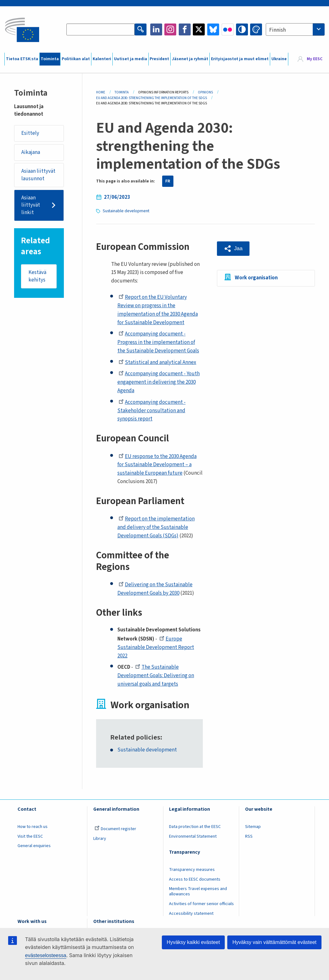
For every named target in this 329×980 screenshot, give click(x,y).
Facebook (185, 29)
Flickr (228, 29)
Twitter (199, 29)
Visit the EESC (30, 836)
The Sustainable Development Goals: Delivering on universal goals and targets (156, 676)
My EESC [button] (315, 59)
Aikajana (31, 152)
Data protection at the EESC (195, 827)
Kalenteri (102, 59)
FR (168, 181)
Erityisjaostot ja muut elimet (240, 59)
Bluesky (213, 29)
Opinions (205, 92)
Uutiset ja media (131, 59)
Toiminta (50, 59)
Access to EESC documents (195, 879)
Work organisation (256, 278)
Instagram (170, 29)
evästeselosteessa (46, 955)
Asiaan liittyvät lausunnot (38, 175)
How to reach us (33, 827)
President (159, 59)
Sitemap (253, 827)
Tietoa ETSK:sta (22, 59)
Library (100, 839)
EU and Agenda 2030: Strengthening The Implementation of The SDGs (152, 98)
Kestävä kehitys (37, 276)
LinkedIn (156, 29)
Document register (115, 829)
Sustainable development (126, 211)
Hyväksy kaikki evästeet (193, 942)
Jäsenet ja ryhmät (190, 59)
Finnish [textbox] (278, 30)
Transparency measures (192, 870)
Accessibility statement (191, 914)
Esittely (30, 133)
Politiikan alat (76, 59)
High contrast (242, 29)
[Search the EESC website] (100, 29)
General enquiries (34, 846)
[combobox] (295, 29)
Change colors (256, 29)
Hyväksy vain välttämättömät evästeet (274, 942)
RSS (249, 836)
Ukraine (279, 59)
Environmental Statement (193, 836)
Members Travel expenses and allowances (198, 891)
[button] (233, 249)
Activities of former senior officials (201, 904)
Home (101, 92)
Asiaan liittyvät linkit (31, 205)
